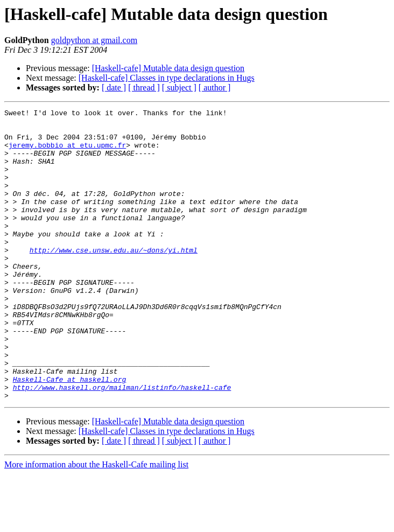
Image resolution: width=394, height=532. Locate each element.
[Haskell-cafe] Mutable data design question (168, 68)
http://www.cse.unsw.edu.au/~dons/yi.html (114, 279)
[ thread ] (144, 87)
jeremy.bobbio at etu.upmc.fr (67, 153)
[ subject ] (179, 87)
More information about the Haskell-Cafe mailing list (96, 523)
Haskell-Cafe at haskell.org (70, 434)
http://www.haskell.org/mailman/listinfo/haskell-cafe (122, 444)
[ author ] (215, 87)
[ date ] (114, 87)
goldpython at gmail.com (94, 40)
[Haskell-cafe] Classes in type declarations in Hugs (167, 78)
